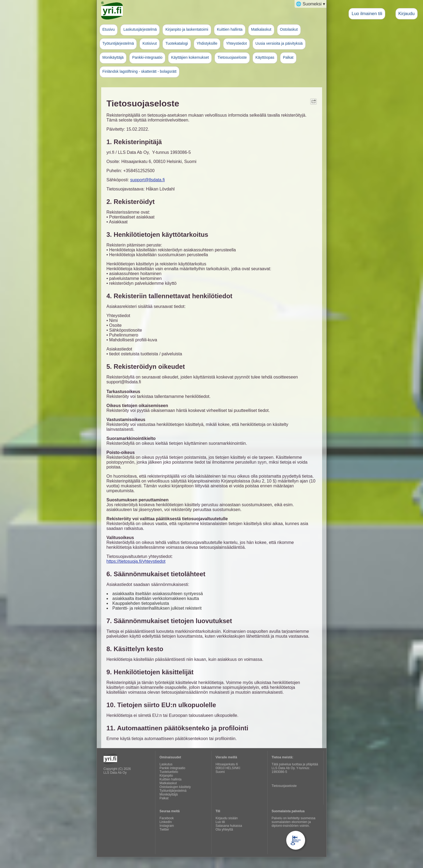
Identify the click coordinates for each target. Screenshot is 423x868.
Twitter (164, 829)
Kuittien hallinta (230, 29)
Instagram (167, 826)
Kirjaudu (407, 13)
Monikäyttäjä (113, 57)
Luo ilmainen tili (367, 13)
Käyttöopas (265, 57)
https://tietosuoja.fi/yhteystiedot (136, 561)
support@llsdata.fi (148, 180)
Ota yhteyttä (224, 829)
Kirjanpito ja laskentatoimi (187, 29)
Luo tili (220, 822)
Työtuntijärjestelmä (118, 43)
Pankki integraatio (172, 768)
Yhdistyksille (207, 43)
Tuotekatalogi (177, 43)
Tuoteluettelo (169, 772)
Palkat (288, 57)
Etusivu (109, 29)
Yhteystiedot (236, 43)
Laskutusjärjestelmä (140, 29)
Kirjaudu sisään (227, 818)
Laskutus (166, 764)
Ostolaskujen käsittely (175, 787)
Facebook (167, 818)
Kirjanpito (166, 776)
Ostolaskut (289, 29)
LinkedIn (166, 822)
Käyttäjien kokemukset (190, 57)
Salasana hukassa (229, 826)
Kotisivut (150, 43)
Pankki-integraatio (147, 57)
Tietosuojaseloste (232, 57)
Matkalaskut (261, 29)
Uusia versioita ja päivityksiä (279, 43)
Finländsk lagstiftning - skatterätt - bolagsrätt (140, 71)
